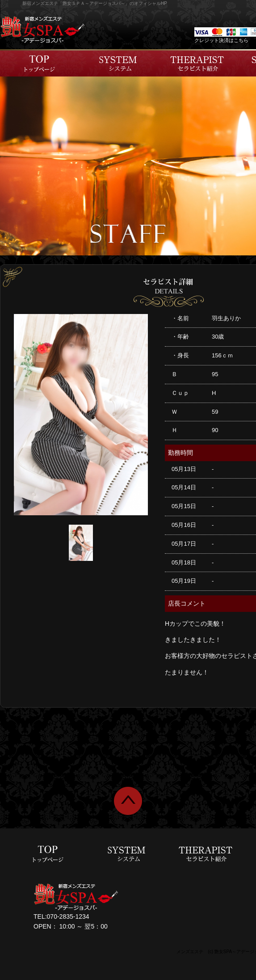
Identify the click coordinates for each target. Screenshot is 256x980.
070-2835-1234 (68, 916)
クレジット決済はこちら (221, 40)
